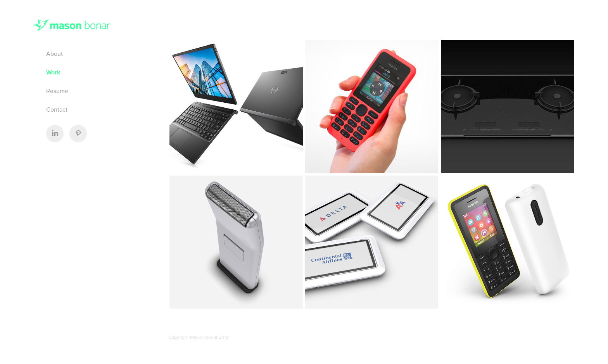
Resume (57, 91)
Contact (57, 109)
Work (53, 72)
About (54, 53)
